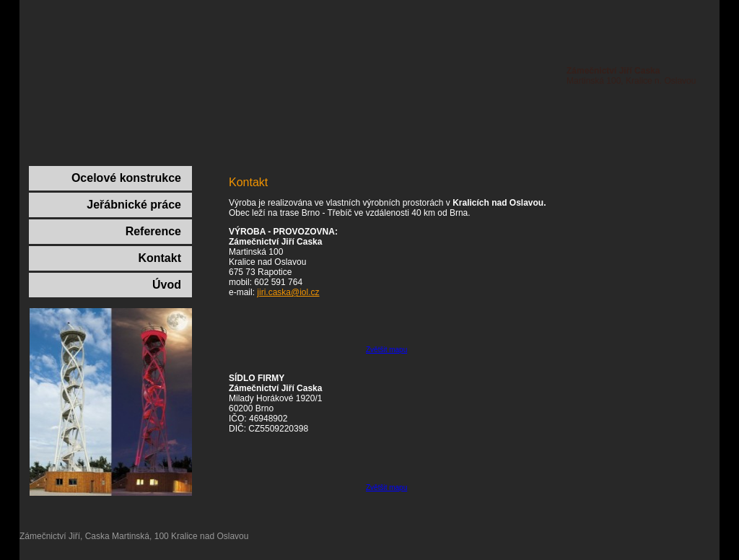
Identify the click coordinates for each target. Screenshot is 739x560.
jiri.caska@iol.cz (288, 292)
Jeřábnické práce (134, 205)
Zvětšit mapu (386, 350)
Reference (153, 231)
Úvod (167, 285)
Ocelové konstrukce (126, 178)
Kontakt (159, 258)
